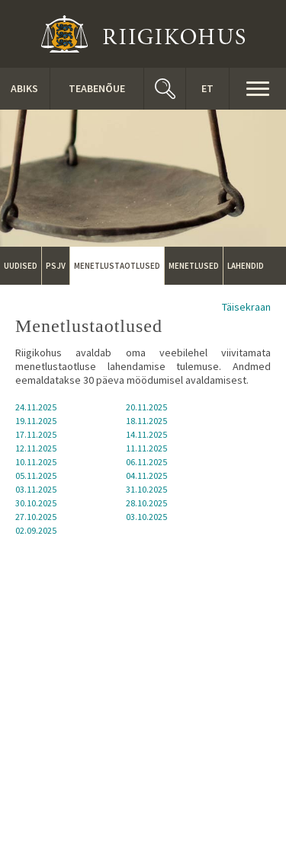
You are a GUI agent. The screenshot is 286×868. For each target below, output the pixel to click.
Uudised (21, 266)
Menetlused (194, 266)
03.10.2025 (146, 517)
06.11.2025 (146, 462)
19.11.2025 (36, 421)
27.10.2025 (36, 517)
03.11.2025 (36, 489)
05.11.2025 (36, 475)
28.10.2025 (146, 503)
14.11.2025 (146, 434)
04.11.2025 (146, 475)
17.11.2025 (36, 434)
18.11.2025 (146, 421)
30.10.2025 (36, 503)
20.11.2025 (146, 407)
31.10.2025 (146, 489)
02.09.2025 (36, 530)
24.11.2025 (36, 407)
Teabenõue (97, 88)
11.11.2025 (146, 448)
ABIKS (24, 88)
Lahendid (246, 266)
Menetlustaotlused (117, 266)
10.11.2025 (36, 462)
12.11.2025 (36, 448)
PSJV (56, 266)
